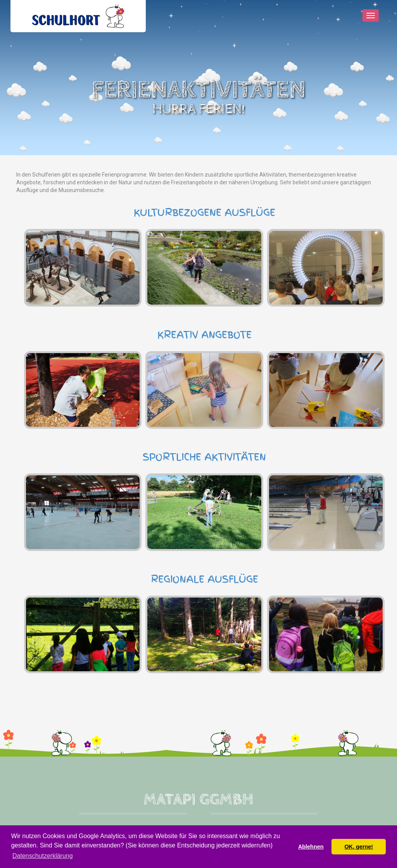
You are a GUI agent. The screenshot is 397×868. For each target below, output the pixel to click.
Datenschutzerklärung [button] (43, 856)
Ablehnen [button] (311, 847)
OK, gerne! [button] (359, 847)
